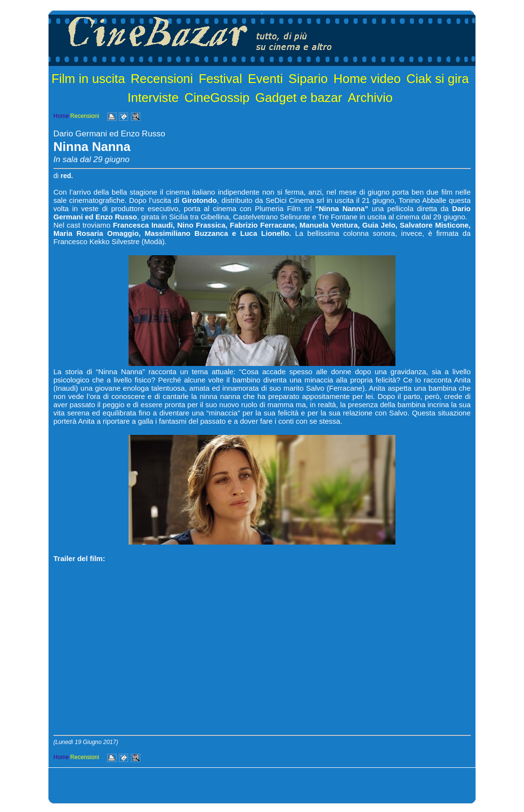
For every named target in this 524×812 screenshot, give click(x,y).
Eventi (265, 79)
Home (61, 116)
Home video (367, 79)
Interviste (153, 98)
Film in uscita (88, 79)
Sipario (308, 79)
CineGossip (217, 98)
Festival (220, 79)
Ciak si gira (438, 79)
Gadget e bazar (299, 98)
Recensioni (162, 79)
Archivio (370, 98)
